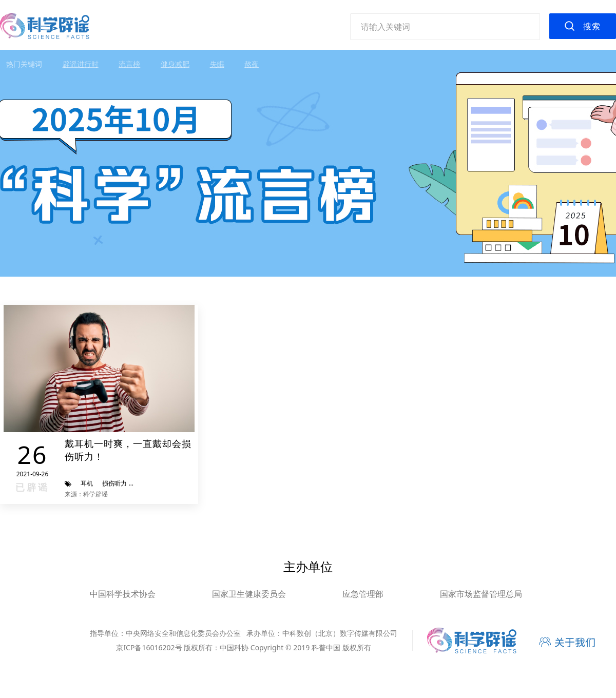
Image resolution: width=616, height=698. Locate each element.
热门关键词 (24, 64)
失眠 (217, 64)
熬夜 (252, 64)
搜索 (592, 26)
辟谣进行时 (81, 64)
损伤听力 (114, 483)
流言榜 (129, 64)
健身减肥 (175, 64)
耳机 (87, 483)
